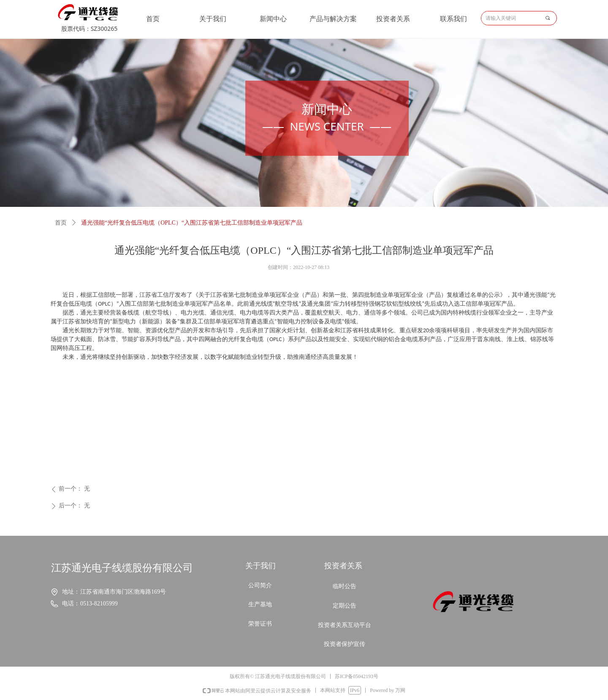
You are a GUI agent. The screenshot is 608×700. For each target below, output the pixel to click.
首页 (61, 223)
